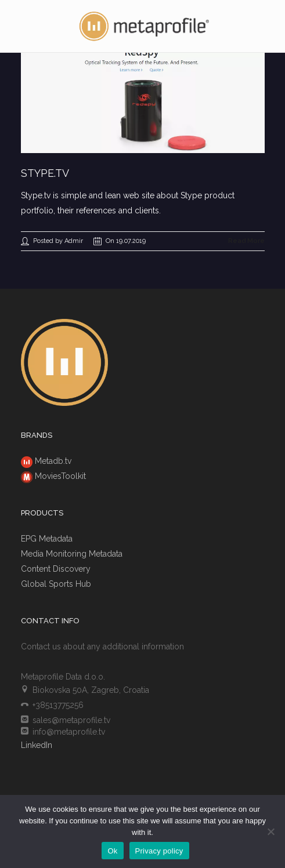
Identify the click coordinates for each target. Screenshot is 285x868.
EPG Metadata (47, 539)
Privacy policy (159, 851)
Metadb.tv (53, 461)
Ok (112, 851)
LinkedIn (37, 745)
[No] (270, 831)
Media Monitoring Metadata (72, 554)
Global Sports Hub (56, 584)
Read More (246, 241)
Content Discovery (56, 569)
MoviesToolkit (60, 476)
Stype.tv (45, 173)
